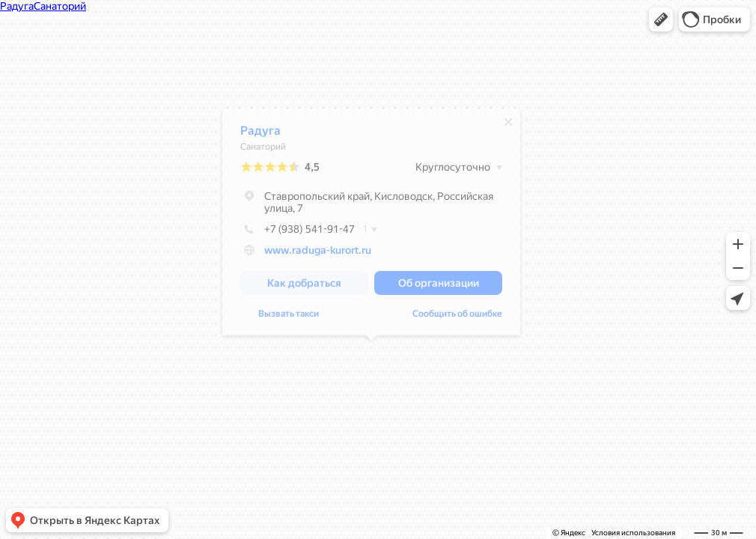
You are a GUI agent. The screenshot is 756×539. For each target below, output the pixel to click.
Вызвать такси (289, 317)
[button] (661, 19)
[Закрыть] (508, 126)
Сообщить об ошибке (457, 317)
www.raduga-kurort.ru (318, 254)
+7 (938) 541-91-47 (298, 233)
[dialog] (371, 226)
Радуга (260, 134)
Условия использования (633, 533)
